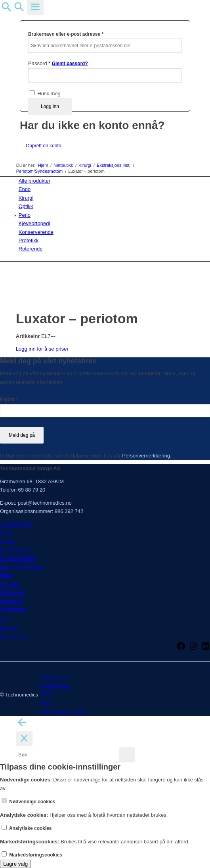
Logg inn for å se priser (42, 349)
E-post (9, 399)
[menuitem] (107, 181)
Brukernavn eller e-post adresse (66, 34)
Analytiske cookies (27, 828)
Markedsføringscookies (32, 855)
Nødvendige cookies (29, 802)
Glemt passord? (70, 64)
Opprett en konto (43, 146)
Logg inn (50, 106)
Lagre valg (15, 864)
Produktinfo (13, 609)
